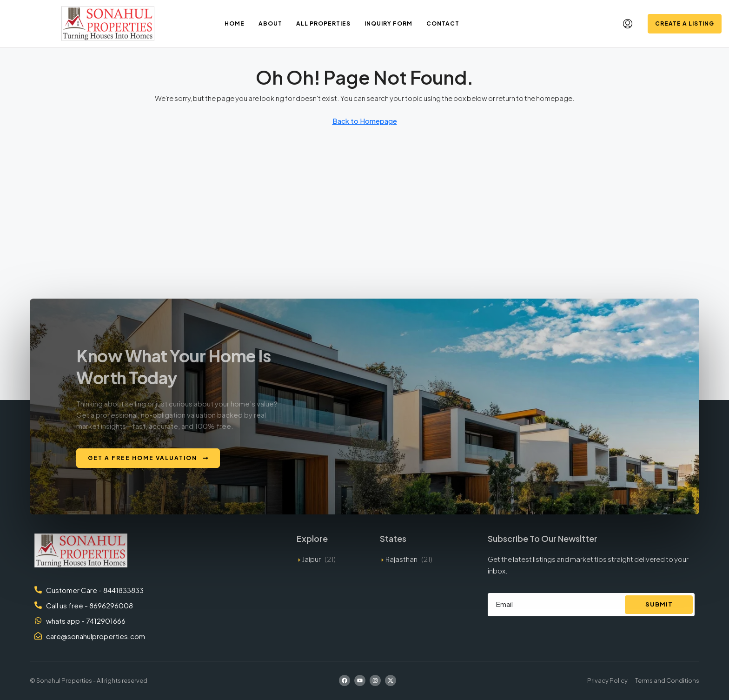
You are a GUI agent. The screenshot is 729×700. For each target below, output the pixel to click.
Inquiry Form (388, 23)
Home (235, 23)
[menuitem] (628, 24)
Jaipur (311, 559)
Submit (659, 604)
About (270, 23)
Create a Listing (685, 23)
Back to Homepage (365, 121)
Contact (443, 23)
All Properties (323, 23)
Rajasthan (401, 559)
